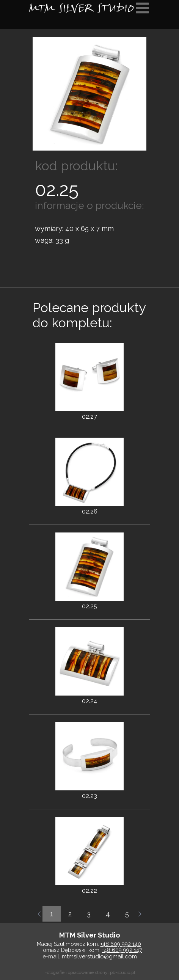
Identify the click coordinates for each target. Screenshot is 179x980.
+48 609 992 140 (121, 944)
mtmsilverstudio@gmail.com (99, 956)
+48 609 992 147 (122, 950)
